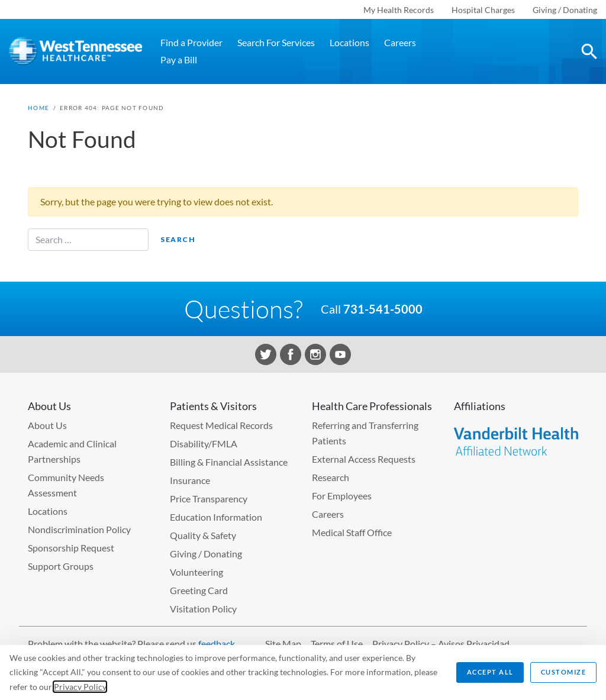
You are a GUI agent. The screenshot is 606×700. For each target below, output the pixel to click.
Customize (564, 672)
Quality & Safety (203, 535)
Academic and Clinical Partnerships (72, 451)
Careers (400, 42)
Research (331, 477)
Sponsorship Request (71, 548)
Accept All (490, 672)
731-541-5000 (383, 309)
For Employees (342, 496)
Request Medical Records (221, 425)
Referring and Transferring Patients (365, 433)
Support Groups (61, 566)
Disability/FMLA (204, 443)
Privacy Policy (80, 687)
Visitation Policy (203, 609)
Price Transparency (209, 499)
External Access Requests (364, 459)
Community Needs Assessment (66, 485)
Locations (349, 42)
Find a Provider (191, 42)
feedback (217, 643)
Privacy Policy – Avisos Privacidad (441, 643)
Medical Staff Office (352, 532)
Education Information (216, 517)
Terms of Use (337, 643)
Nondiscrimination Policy (79, 529)
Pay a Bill (179, 59)
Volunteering (196, 572)
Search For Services (276, 42)
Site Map (283, 643)
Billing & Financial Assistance (229, 462)
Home (38, 108)
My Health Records (399, 10)
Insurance (190, 480)
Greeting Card (199, 590)
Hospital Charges (483, 10)
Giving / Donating (565, 10)
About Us (47, 425)
